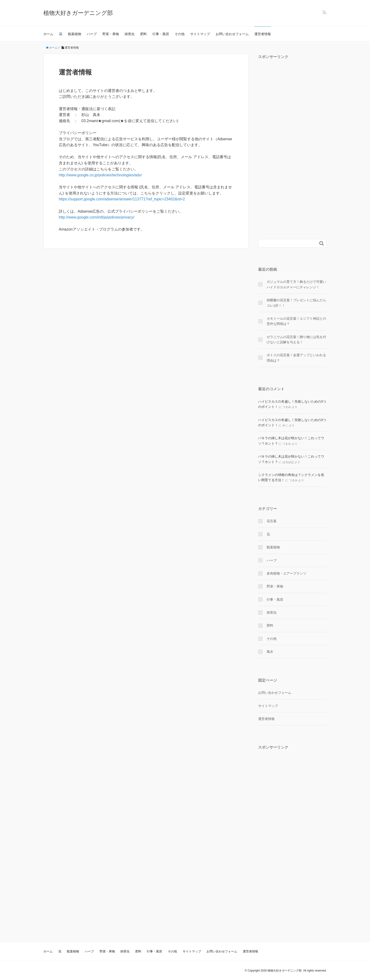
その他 (180, 34)
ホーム (48, 34)
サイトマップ (200, 34)
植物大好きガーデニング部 (78, 13)
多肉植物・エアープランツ (286, 573)
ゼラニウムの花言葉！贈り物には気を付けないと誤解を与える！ (296, 339)
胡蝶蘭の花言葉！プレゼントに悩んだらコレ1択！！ (296, 303)
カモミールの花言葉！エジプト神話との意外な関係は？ (296, 321)
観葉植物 (75, 34)
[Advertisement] (292, 144)
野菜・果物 (111, 34)
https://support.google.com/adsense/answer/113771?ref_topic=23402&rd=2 (122, 199)
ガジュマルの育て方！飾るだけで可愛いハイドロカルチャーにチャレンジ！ (296, 284)
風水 (270, 652)
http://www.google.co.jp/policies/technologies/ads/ (100, 175)
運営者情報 (263, 34)
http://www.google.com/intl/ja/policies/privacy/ (97, 217)
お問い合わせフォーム (232, 34)
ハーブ (92, 34)
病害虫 (130, 34)
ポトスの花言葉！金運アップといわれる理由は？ (296, 358)
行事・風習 (161, 34)
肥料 (143, 34)
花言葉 (272, 521)
